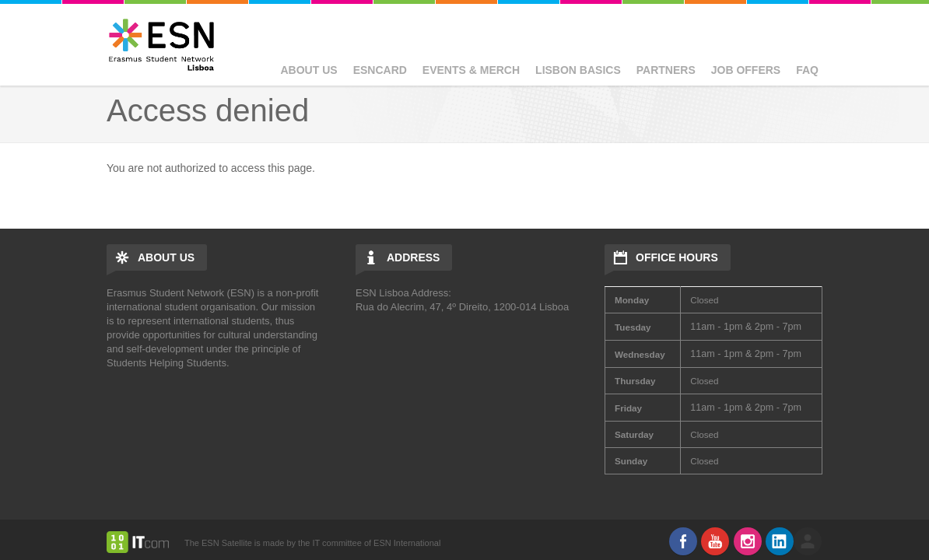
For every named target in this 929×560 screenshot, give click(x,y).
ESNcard (380, 70)
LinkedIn (780, 541)
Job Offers (746, 70)
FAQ (807, 70)
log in (808, 541)
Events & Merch (471, 70)
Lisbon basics (578, 70)
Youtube (715, 541)
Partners (666, 70)
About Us (309, 70)
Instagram (748, 541)
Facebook (683, 541)
